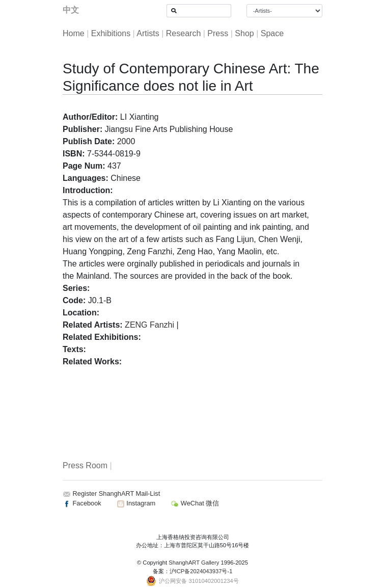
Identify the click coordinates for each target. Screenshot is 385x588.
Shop (244, 33)
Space (272, 33)
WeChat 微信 (195, 503)
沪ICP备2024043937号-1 (201, 571)
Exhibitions (111, 33)
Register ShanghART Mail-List (117, 493)
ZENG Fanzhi (149, 325)
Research (183, 33)
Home (74, 33)
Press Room (85, 465)
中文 (71, 10)
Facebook (82, 503)
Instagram (136, 503)
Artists (148, 33)
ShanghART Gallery (194, 563)
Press (218, 33)
